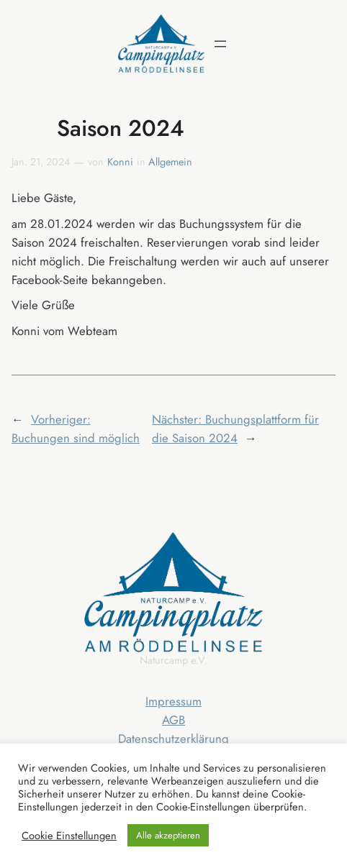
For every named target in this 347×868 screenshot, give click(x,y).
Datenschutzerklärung (173, 739)
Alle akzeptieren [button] (168, 835)
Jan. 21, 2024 (41, 162)
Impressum (173, 701)
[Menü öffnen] (220, 44)
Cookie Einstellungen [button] (69, 836)
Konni (120, 162)
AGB (173, 720)
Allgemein (170, 162)
